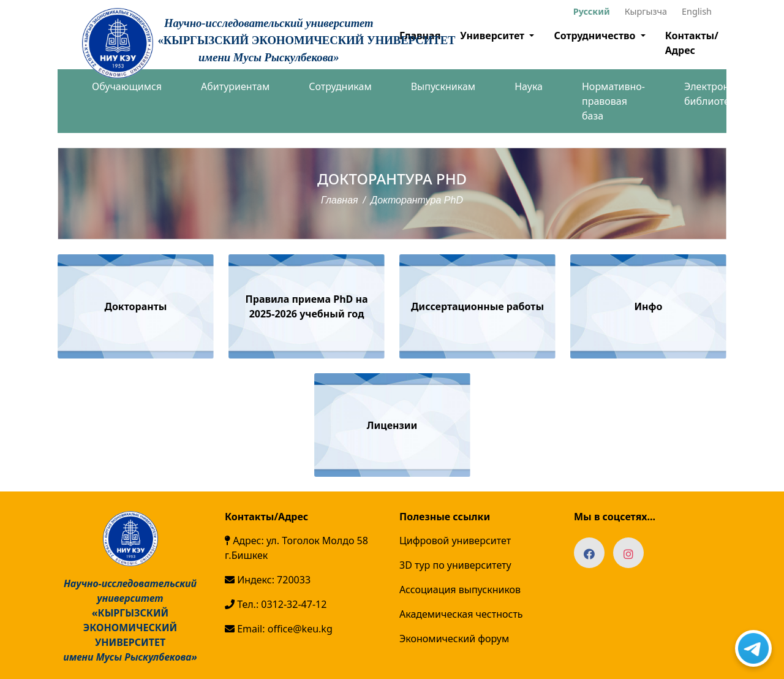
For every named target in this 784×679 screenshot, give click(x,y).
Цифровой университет (455, 541)
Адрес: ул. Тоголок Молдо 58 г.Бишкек (296, 548)
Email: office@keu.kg (279, 629)
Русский (592, 11)
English (697, 11)
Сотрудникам (340, 86)
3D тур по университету (455, 565)
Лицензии (392, 425)
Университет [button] (493, 36)
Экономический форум (454, 639)
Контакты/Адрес (692, 43)
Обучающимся (127, 86)
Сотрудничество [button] (596, 36)
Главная (340, 200)
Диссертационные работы (477, 306)
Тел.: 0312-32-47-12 (276, 604)
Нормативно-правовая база (613, 101)
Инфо (648, 306)
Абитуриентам (235, 86)
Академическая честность (461, 614)
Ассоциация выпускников (460, 590)
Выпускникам (443, 86)
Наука (529, 86)
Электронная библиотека (715, 94)
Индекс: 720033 (268, 580)
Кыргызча (646, 11)
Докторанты (135, 306)
